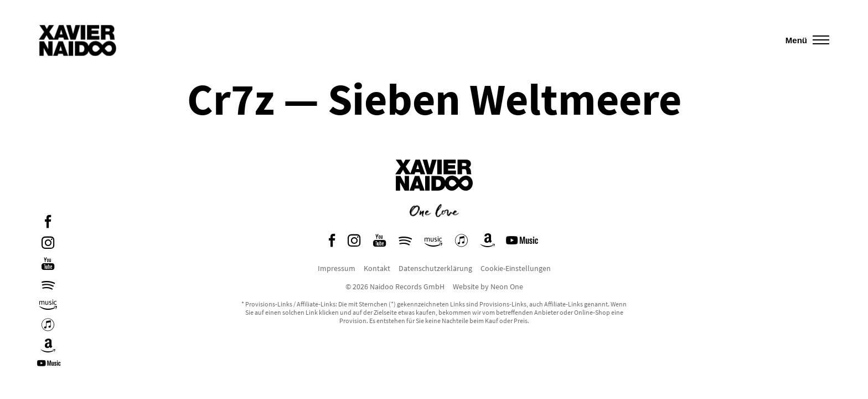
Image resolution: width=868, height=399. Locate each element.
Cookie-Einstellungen (516, 268)
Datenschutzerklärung (435, 268)
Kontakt (377, 268)
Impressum (337, 268)
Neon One (507, 287)
